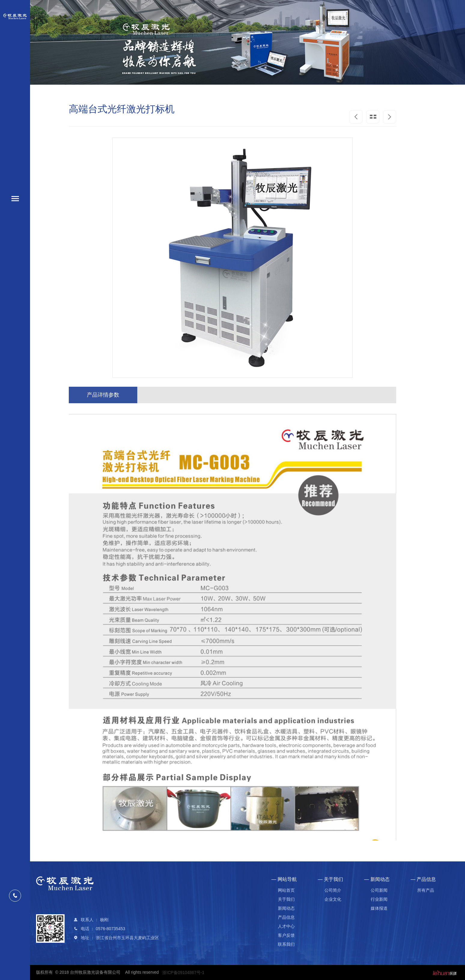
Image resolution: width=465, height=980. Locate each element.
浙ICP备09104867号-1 (183, 972)
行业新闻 (379, 899)
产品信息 (286, 917)
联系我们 (286, 944)
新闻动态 (286, 908)
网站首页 (286, 890)
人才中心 (286, 926)
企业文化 (333, 899)
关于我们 (286, 899)
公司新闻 (379, 890)
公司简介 (333, 890)
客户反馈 (286, 935)
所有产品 (426, 890)
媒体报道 (379, 908)
